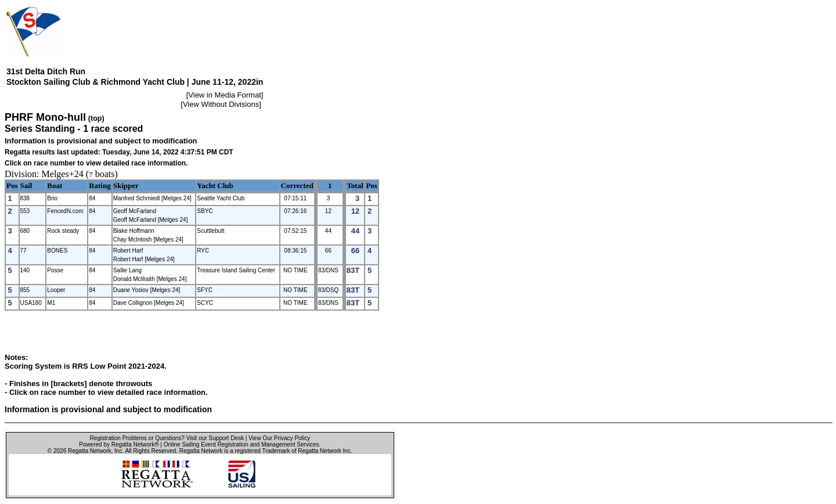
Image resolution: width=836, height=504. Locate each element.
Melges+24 (63, 174)
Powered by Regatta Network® (119, 444)
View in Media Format (224, 95)
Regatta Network (89, 451)
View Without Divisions (221, 104)
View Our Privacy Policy (279, 438)
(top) (96, 118)
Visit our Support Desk (215, 438)
